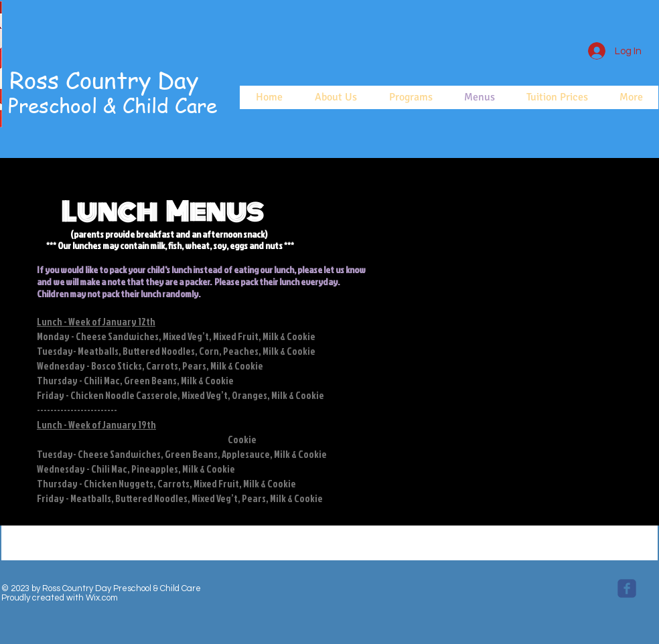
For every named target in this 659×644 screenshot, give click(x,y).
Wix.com (102, 598)
